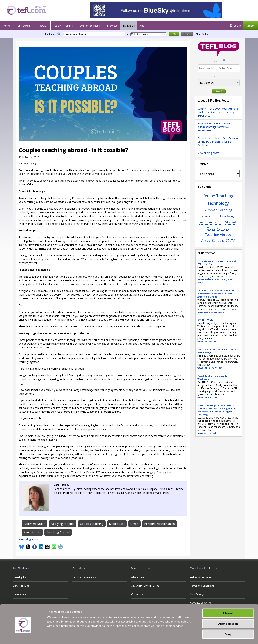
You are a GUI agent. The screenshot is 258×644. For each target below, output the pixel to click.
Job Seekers (24, 26)
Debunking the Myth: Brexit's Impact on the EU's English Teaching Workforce (219, 142)
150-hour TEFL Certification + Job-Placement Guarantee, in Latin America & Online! (216, 294)
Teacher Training (63, 26)
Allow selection (228, 611)
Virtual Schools (212, 241)
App (142, 26)
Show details (189, 637)
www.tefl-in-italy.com (210, 368)
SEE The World (205, 320)
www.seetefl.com (207, 342)
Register (251, 26)
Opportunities (218, 228)
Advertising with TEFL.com (145, 586)
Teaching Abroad (218, 234)
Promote (112, 26)
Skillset (231, 222)
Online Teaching (218, 196)
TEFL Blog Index (28, 539)
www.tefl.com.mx (207, 397)
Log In (235, 26)
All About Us (138, 577)
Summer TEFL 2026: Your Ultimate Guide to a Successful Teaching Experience (218, 112)
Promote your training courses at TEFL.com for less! (217, 263)
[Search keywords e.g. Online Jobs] (219, 68)
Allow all (228, 600)
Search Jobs (19, 577)
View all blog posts (208, 153)
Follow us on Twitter (201, 577)
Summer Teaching (218, 210)
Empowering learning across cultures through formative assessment (214, 127)
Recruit (42, 26)
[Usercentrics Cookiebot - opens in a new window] (23, 637)
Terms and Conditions (202, 586)
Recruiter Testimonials (84, 577)
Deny (228, 621)
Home (6, 26)
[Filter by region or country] (148, 34)
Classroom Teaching (218, 216)
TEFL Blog (129, 26)
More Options (203, 34)
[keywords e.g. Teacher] (94, 34)
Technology (218, 203)
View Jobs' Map (21, 586)
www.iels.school (207, 433)
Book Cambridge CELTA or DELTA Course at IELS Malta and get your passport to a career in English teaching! (217, 410)
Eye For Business (90, 26)
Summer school (211, 222)
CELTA (230, 241)
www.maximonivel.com (211, 312)
